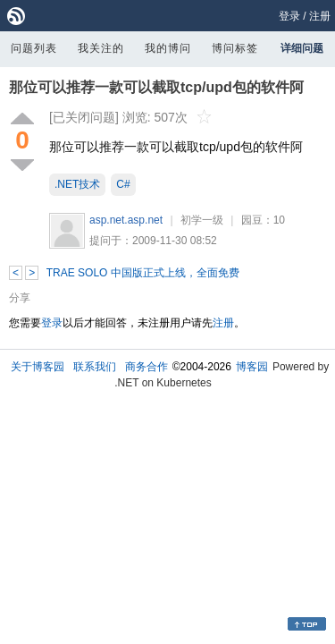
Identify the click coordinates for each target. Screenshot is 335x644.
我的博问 (168, 48)
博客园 (252, 367)
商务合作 (147, 367)
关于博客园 (38, 367)
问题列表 (34, 48)
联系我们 (95, 367)
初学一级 (202, 220)
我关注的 (101, 48)
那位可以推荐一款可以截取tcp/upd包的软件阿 (156, 87)
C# (123, 184)
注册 (320, 16)
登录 (289, 16)
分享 (20, 298)
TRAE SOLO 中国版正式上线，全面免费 (143, 273)
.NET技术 (77, 184)
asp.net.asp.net (126, 220)
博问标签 (235, 48)
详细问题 (302, 48)
